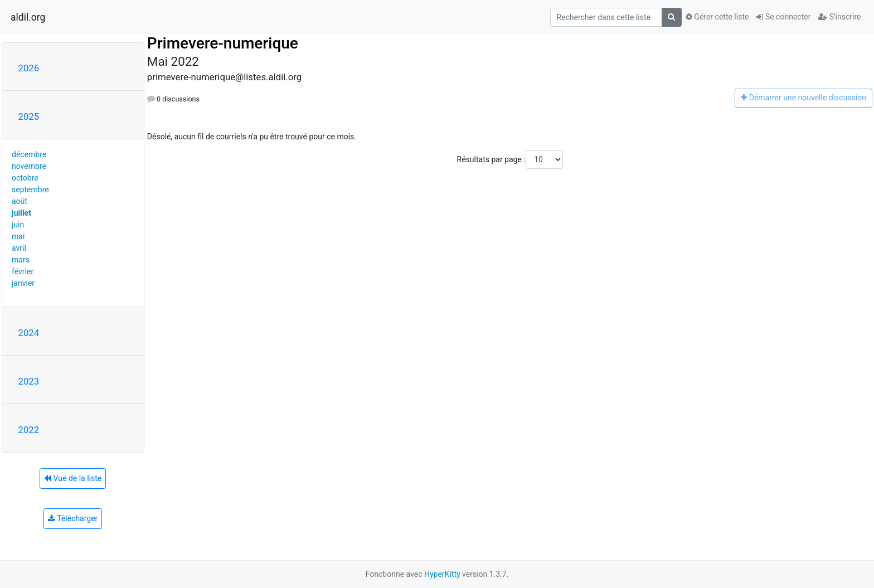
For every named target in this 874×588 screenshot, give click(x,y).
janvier (23, 283)
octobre (25, 178)
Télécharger (73, 518)
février (23, 271)
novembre (29, 166)
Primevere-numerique (223, 43)
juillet (21, 213)
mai (18, 236)
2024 (29, 333)
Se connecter (783, 17)
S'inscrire (839, 17)
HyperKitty (442, 574)
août (20, 201)
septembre (30, 189)
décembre (29, 154)
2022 (29, 430)
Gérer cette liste (717, 17)
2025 (29, 116)
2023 (29, 381)
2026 (29, 68)
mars (21, 260)
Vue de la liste (73, 478)
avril (19, 248)
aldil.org (28, 17)
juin (18, 225)
